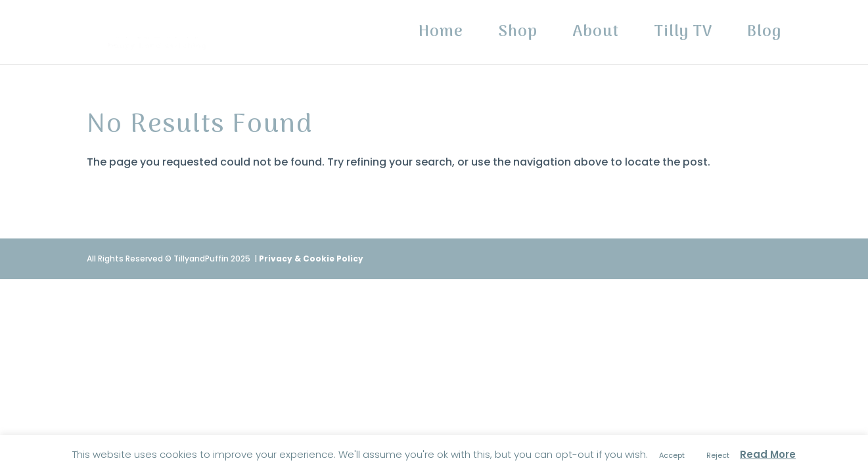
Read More (768, 454)
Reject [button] (718, 455)
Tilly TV (683, 36)
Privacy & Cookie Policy (311, 259)
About (596, 36)
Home (441, 36)
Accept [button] (672, 455)
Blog (764, 36)
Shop (518, 36)
